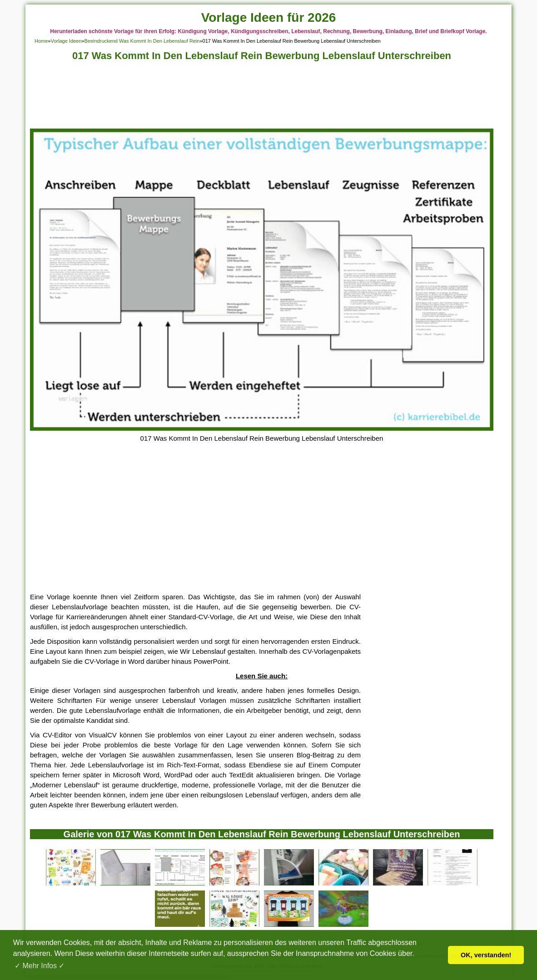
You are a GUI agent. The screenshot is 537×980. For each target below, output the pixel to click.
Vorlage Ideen (66, 41)
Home (41, 41)
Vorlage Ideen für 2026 (269, 17)
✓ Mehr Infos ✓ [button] (40, 966)
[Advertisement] (262, 97)
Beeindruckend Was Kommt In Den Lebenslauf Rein (142, 41)
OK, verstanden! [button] (486, 955)
